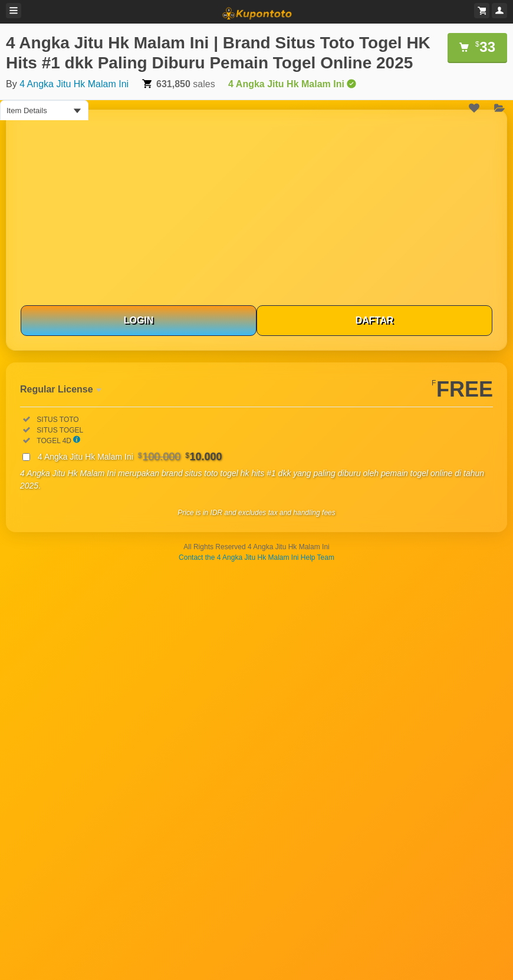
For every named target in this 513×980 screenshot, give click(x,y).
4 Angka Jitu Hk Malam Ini (74, 84)
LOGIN (139, 320)
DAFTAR (375, 320)
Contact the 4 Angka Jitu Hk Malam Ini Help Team (256, 557)
